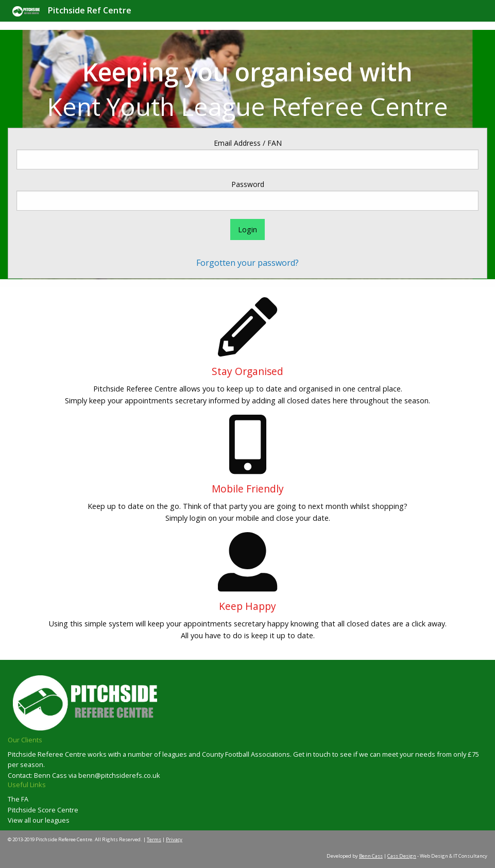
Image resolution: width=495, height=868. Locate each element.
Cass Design (402, 856)
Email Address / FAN (248, 143)
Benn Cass (371, 856)
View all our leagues (39, 820)
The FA (18, 799)
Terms (154, 839)
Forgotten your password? (248, 263)
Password (248, 184)
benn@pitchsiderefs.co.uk (119, 775)
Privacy (174, 839)
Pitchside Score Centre (43, 810)
